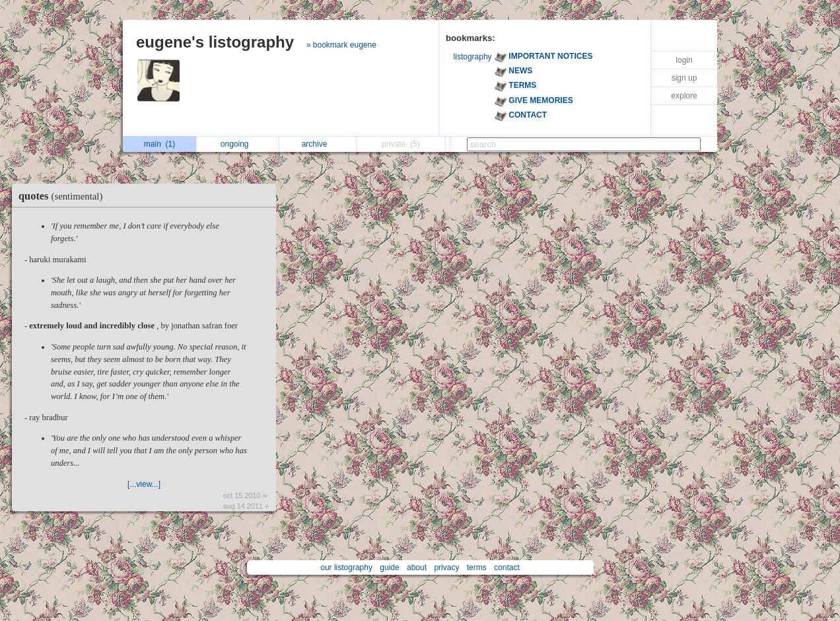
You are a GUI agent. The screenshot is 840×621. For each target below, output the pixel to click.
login (684, 60)
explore (684, 96)
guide (389, 567)
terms (477, 567)
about (417, 567)
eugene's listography (215, 42)
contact (507, 567)
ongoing (238, 144)
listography (473, 57)
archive (318, 144)
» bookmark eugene (341, 45)
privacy (446, 567)
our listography (346, 567)
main (159, 144)
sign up (684, 78)
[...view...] (144, 484)
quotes (64, 196)
